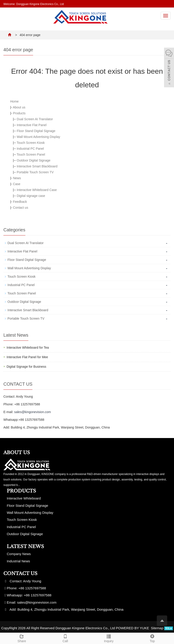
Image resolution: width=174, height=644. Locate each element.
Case (17, 184)
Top (152, 638)
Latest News (25, 546)
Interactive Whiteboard (24, 498)
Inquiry (109, 638)
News (17, 178)
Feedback (20, 202)
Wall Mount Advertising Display (39, 137)
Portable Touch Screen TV (35, 172)
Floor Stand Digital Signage (36, 131)
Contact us (21, 208)
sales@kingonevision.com (32, 412)
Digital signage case (31, 196)
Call (65, 638)
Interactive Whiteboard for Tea (28, 348)
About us (19, 107)
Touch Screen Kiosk (31, 143)
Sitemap (157, 628)
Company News (19, 554)
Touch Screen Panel (31, 154)
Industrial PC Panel (30, 149)
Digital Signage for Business (26, 367)
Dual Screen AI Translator (35, 119)
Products (19, 113)
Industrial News (18, 561)
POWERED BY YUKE (133, 628)
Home (14, 101)
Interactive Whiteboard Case (37, 190)
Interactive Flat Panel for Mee (27, 357)
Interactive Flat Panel (32, 125)
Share (22, 638)
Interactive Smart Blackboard (37, 166)
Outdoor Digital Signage (34, 160)
